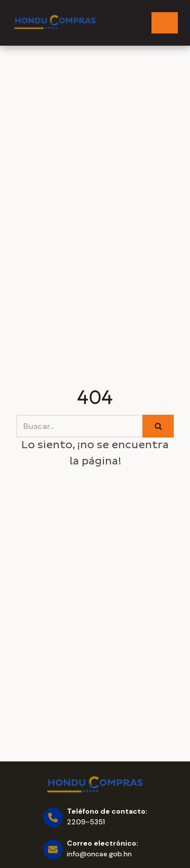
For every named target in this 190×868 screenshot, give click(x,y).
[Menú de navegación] (165, 23)
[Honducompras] (55, 23)
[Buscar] (79, 426)
